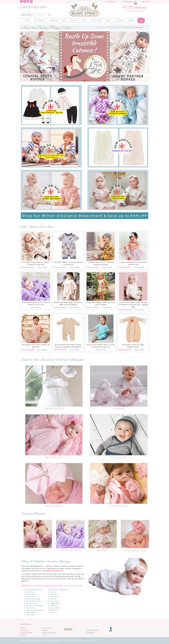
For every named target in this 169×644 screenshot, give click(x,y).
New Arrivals (40, 20)
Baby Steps (30, 592)
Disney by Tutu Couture (35, 606)
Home (27, 20)
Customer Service (26, 633)
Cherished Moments (33, 601)
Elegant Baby (31, 612)
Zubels (52, 612)
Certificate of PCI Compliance (92, 631)
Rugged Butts (55, 603)
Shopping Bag (128, 2)
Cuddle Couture (32, 603)
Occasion (119, 20)
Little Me (53, 599)
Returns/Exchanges (49, 633)
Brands (132, 20)
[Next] (146, 56)
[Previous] (23, 56)
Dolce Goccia (31, 608)
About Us (23, 628)
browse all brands (74, 586)
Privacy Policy (47, 628)
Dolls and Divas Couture (35, 610)
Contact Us (24, 630)
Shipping (45, 630)
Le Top (52, 592)
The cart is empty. (137, 3)
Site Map (23, 635)
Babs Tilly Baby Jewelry (34, 590)
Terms (44, 635)
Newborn (54, 20)
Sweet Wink (54, 610)
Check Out (145, 2)
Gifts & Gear (96, 20)
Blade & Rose (31, 596)
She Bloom (54, 606)
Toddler (74, 20)
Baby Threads (31, 594)
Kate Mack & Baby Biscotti (60, 590)
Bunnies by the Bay (33, 599)
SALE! (68, 629)
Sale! (141, 20)
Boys (84, 20)
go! (50, 14)
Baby (64, 20)
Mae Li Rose (54, 601)
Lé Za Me (53, 594)
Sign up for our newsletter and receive (85, 27)
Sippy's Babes (55, 608)
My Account (111, 2)
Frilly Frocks (30, 615)
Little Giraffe (55, 596)
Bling (108, 20)
